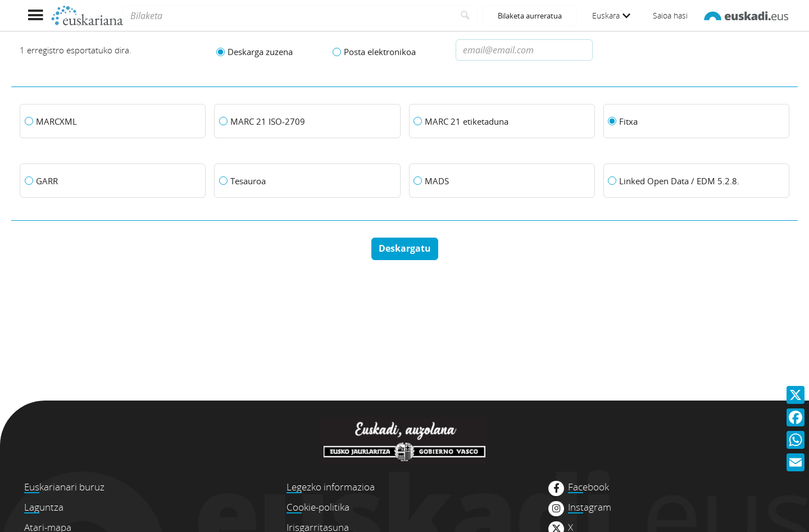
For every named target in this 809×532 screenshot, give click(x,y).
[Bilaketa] (288, 16)
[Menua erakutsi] (35, 15)
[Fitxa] (696, 121)
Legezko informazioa (331, 487)
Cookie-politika (318, 507)
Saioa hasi (670, 15)
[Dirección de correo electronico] (524, 50)
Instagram (590, 507)
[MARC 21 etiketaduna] (502, 121)
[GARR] (113, 181)
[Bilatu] (465, 16)
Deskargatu (405, 248)
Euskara (611, 15)
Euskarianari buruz (64, 487)
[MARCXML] (113, 121)
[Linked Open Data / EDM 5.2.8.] (696, 181)
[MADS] (502, 181)
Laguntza (44, 507)
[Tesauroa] (307, 181)
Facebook (588, 487)
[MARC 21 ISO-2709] (307, 121)
